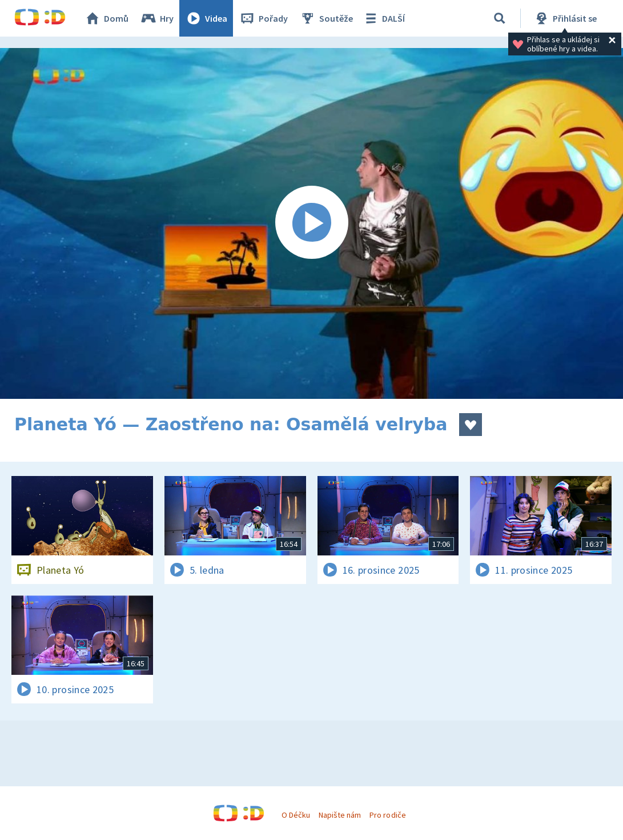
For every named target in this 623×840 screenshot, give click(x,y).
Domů (106, 18)
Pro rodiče (387, 815)
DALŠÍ (383, 18)
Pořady (263, 18)
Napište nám (340, 815)
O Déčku (296, 815)
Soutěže (326, 18)
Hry (157, 18)
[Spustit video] (311, 223)
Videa (206, 18)
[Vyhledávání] (500, 18)
